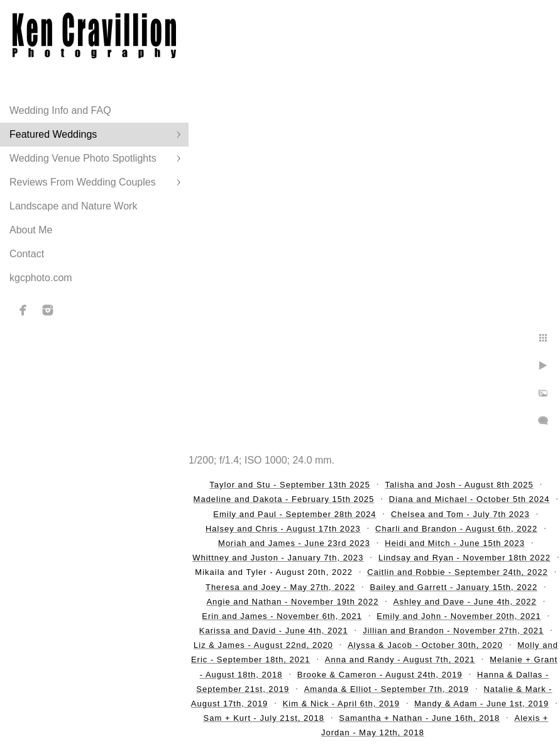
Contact (27, 254)
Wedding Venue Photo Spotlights (83, 158)
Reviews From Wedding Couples (83, 182)
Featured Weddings (53, 134)
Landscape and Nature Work (73, 206)
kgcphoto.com (41, 278)
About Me (31, 230)
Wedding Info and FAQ (60, 110)
